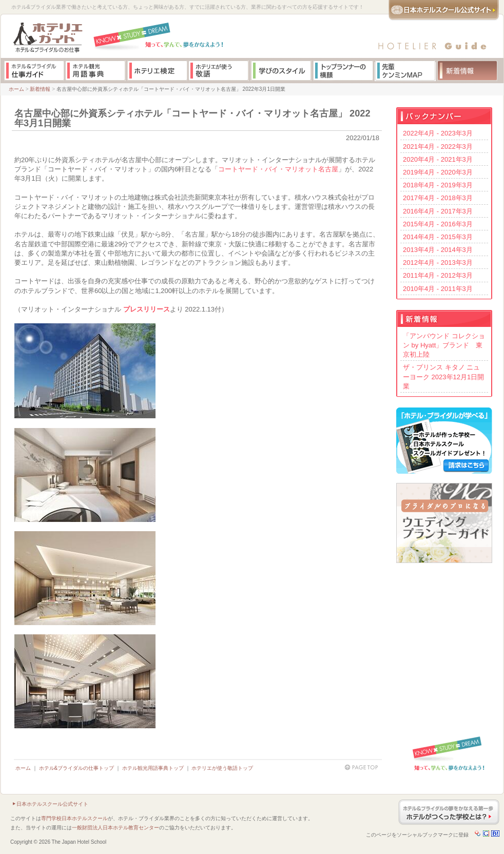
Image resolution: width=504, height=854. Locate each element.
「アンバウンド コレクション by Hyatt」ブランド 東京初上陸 (444, 345)
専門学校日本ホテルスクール (74, 818)
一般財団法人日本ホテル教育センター (115, 828)
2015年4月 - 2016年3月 (438, 224)
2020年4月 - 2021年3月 (438, 159)
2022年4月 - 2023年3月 (438, 133)
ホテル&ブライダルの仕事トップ (77, 768)
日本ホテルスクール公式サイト (52, 804)
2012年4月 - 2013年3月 (438, 263)
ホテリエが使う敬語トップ (222, 768)
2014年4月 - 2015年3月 (438, 237)
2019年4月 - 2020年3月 (438, 172)
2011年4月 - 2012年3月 (438, 275)
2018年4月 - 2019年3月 (438, 185)
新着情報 (40, 89)
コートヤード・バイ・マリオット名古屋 (278, 169)
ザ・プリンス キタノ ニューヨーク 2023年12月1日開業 (443, 376)
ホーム (16, 89)
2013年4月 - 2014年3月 (438, 250)
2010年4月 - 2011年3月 (438, 289)
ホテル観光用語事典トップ (153, 768)
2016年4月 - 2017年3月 (438, 211)
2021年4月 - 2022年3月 (438, 147)
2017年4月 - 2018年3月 (438, 198)
